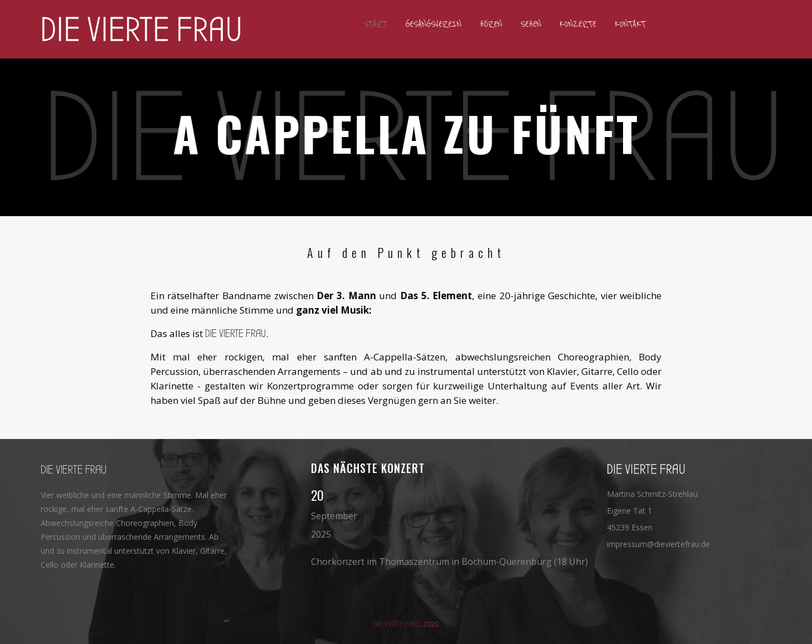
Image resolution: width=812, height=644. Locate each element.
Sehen (531, 24)
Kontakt (630, 24)
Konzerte (578, 24)
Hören (491, 24)
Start (375, 24)
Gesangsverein (433, 24)
